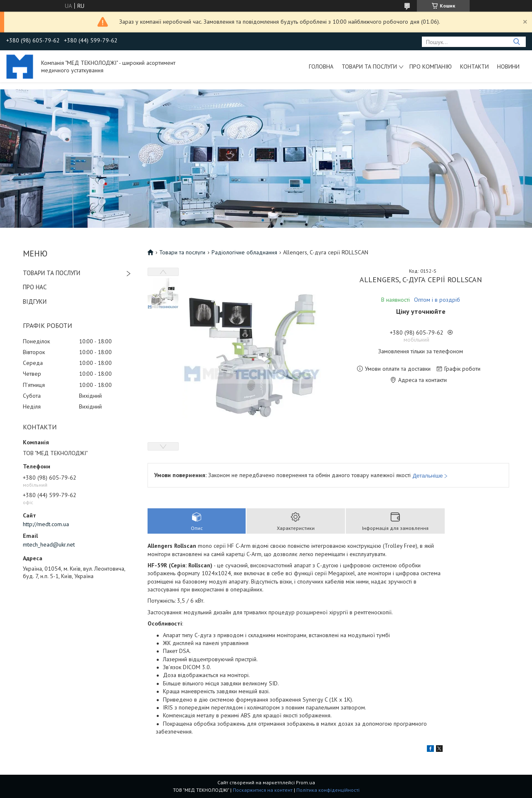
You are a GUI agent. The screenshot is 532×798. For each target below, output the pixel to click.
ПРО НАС (35, 287)
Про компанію (431, 66)
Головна (321, 66)
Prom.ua (305, 782)
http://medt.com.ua (46, 524)
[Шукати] (516, 42)
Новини (508, 66)
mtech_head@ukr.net (49, 544)
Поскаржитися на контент (263, 790)
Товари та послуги (369, 66)
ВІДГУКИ (35, 302)
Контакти (474, 66)
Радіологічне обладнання (244, 252)
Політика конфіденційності (328, 790)
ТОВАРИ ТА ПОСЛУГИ (52, 273)
